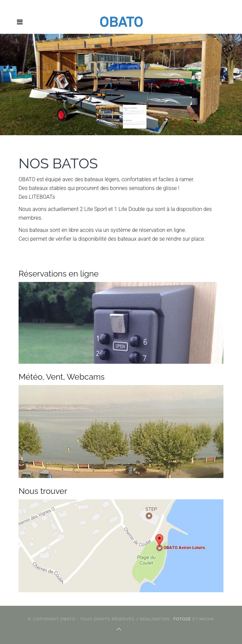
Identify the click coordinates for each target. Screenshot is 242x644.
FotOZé (183, 619)
